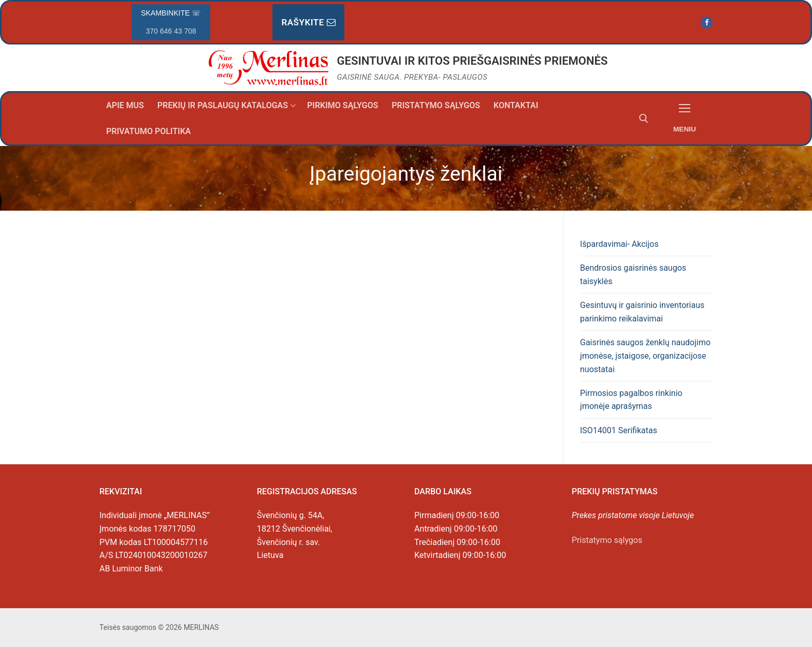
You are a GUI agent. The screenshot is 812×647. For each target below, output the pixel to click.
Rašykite (308, 22)
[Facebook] (707, 23)
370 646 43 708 (171, 31)
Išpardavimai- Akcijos (619, 244)
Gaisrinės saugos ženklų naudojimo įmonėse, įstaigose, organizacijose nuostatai (645, 356)
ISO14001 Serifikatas (619, 430)
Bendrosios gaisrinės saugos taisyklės (633, 275)
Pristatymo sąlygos (607, 540)
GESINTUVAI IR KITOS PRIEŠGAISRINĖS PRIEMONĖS (473, 61)
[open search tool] (644, 119)
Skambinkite (171, 22)
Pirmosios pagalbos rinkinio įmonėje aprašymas (631, 400)
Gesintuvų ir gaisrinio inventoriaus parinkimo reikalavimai (642, 312)
